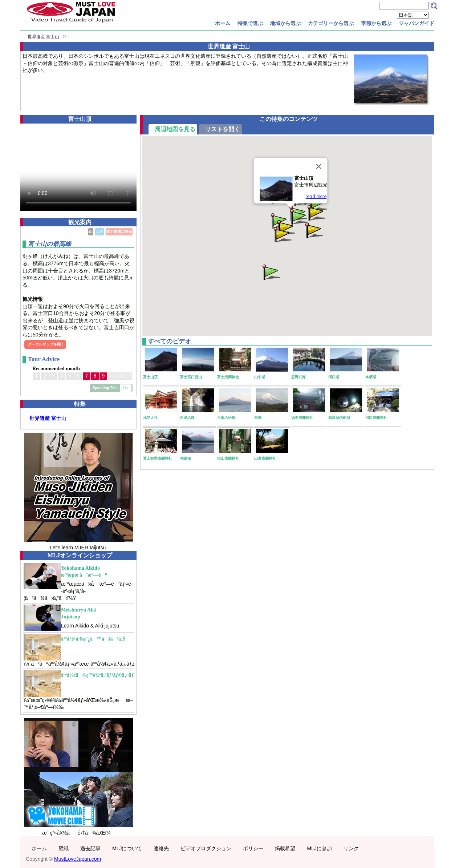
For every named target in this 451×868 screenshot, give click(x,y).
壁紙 (64, 848)
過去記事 (90, 848)
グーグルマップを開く (46, 344)
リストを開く (223, 129)
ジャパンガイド (417, 23)
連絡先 (161, 848)
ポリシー (253, 848)
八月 (99, 232)
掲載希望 (285, 848)
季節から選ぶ (376, 23)
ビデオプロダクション (206, 848)
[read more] (316, 196)
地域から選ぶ (285, 23)
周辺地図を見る (175, 129)
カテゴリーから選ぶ (331, 23)
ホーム (223, 23)
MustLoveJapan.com (78, 859)
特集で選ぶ (250, 23)
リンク (351, 848)
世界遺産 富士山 (43, 37)
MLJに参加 (319, 848)
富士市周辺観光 (119, 232)
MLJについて (127, 848)
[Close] (319, 166)
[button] (282, 234)
